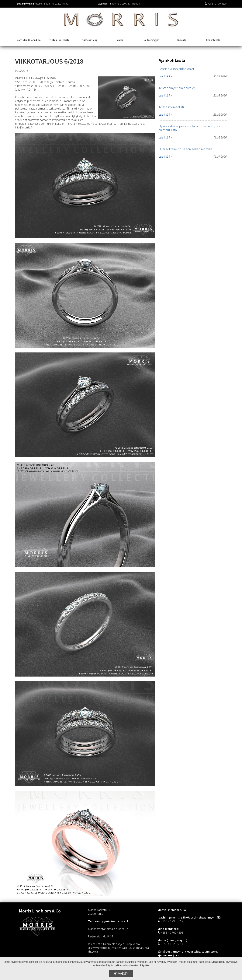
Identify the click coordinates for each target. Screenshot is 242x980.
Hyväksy (121, 974)
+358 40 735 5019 (170, 921)
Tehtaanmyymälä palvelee (177, 88)
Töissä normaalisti (171, 107)
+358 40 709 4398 (216, 4)
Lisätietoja (218, 962)
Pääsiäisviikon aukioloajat (176, 69)
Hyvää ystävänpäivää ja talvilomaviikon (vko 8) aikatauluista (191, 128)
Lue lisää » (166, 76)
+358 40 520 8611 (170, 944)
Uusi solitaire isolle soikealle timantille (186, 149)
